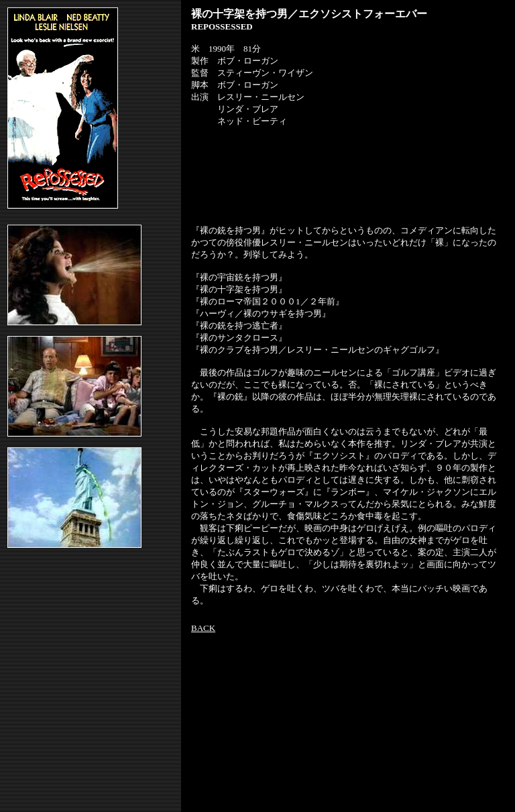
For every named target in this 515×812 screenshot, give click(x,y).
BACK (203, 628)
